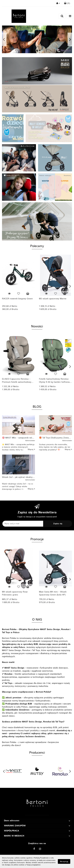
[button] (67, 3)
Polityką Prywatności (41, 858)
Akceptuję (64, 861)
